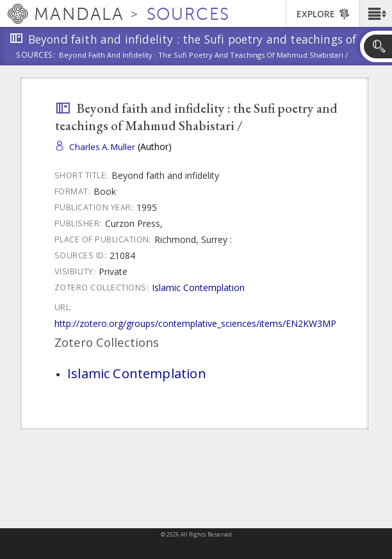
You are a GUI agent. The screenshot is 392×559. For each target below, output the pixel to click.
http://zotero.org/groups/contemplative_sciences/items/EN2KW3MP (195, 323)
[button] (376, 13)
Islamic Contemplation (198, 288)
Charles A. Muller (102, 147)
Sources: (36, 56)
